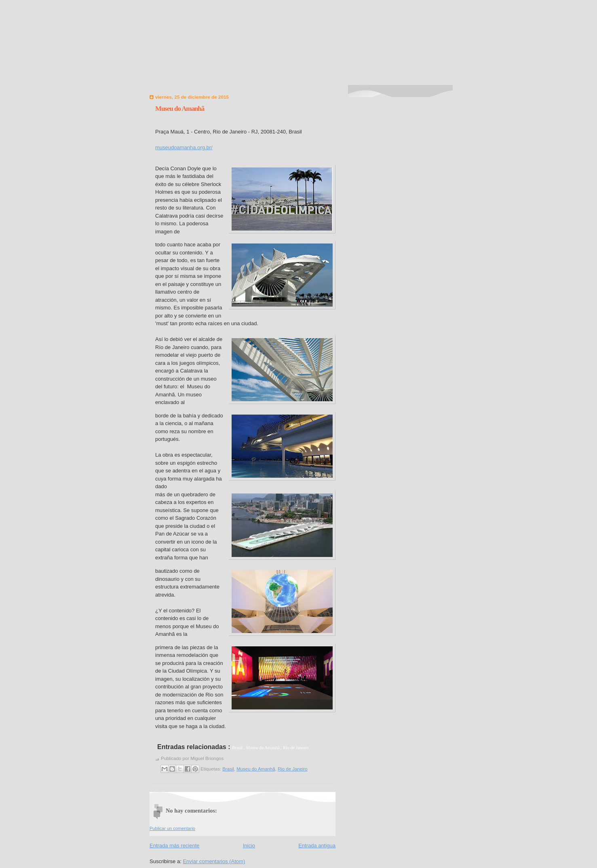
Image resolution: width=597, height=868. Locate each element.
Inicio (249, 846)
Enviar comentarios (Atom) (214, 861)
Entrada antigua (317, 846)
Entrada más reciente (175, 846)
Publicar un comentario (172, 828)
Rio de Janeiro (293, 769)
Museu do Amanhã (180, 109)
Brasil (228, 769)
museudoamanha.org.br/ (184, 147)
